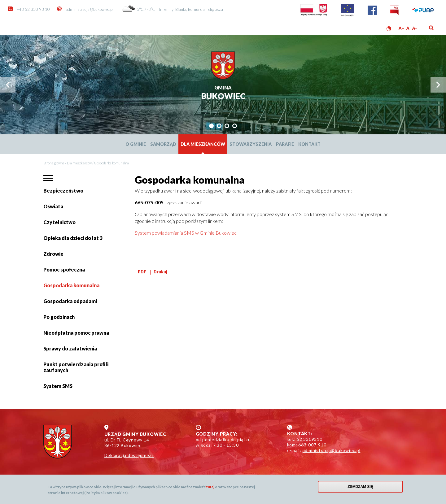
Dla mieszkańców (203, 144)
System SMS (58, 386)
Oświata (54, 209)
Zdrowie (53, 254)
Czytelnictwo (59, 222)
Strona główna (54, 163)
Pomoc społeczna (64, 269)
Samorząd (163, 144)
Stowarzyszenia (251, 144)
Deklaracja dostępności (129, 455)
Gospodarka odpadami (70, 301)
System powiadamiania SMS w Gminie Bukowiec (186, 233)
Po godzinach (59, 317)
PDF (142, 272)
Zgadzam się (360, 488)
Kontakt (309, 144)
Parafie (285, 144)
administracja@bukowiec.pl (90, 9)
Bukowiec (223, 93)
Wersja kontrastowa (389, 29)
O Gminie (136, 144)
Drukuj (160, 272)
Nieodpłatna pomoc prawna (76, 333)
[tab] (211, 126)
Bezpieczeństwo (63, 191)
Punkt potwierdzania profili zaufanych (76, 367)
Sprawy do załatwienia (70, 351)
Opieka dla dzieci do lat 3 (73, 238)
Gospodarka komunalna (71, 285)
